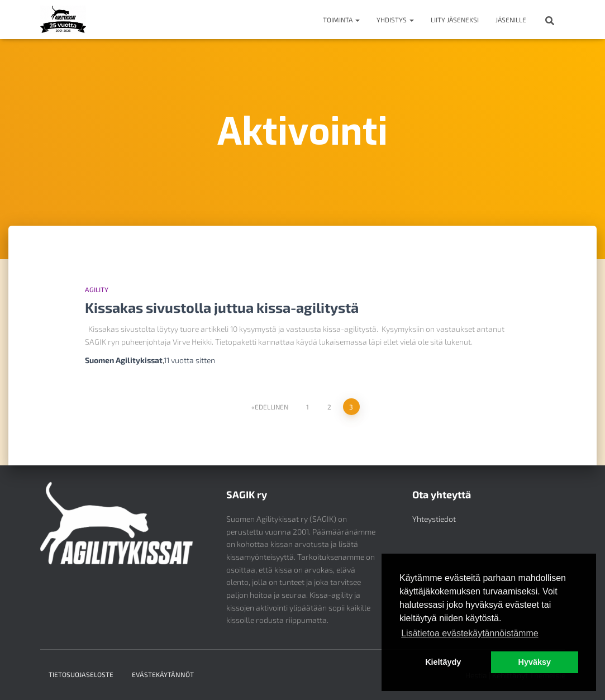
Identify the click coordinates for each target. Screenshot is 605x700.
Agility (97, 289)
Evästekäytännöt (163, 674)
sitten (189, 360)
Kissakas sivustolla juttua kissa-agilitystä (222, 307)
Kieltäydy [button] (443, 662)
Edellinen (271, 407)
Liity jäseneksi (455, 20)
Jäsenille (511, 20)
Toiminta (341, 20)
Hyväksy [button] (535, 662)
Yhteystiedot (434, 519)
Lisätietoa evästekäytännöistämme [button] (470, 633)
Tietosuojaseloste (81, 674)
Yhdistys (395, 20)
